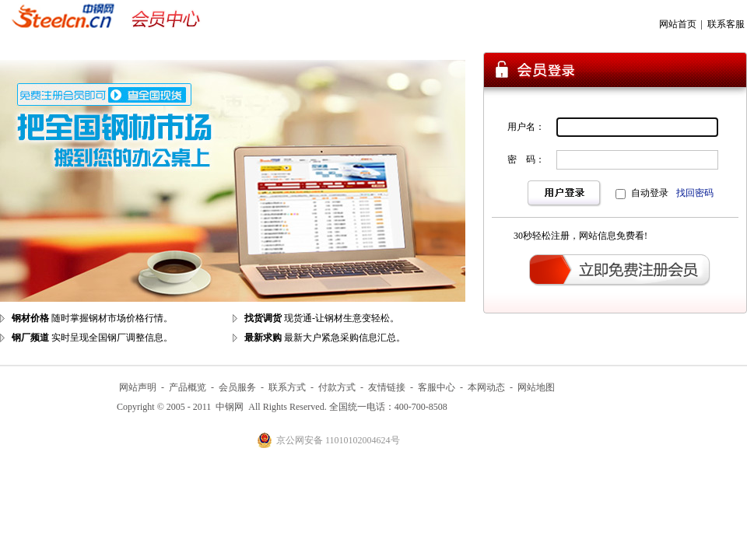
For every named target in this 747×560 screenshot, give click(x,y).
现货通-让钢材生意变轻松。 (342, 318)
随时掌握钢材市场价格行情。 (112, 318)
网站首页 (678, 24)
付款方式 (337, 387)
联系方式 (287, 387)
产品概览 (188, 387)
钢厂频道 (30, 338)
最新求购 (263, 338)
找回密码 (695, 193)
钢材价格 (30, 318)
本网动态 (486, 387)
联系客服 (726, 24)
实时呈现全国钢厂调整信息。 (112, 338)
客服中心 (437, 387)
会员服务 (237, 387)
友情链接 (387, 387)
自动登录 (650, 193)
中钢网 (230, 407)
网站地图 (536, 387)
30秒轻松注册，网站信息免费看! (580, 236)
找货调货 (263, 318)
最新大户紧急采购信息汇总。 (345, 338)
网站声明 (138, 387)
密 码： (526, 159)
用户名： (526, 127)
